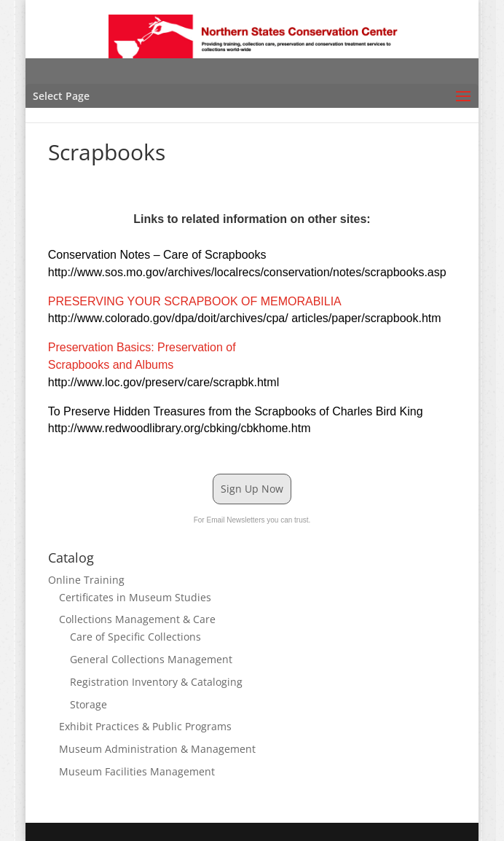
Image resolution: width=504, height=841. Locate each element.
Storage (88, 704)
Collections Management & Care (137, 619)
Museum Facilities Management (137, 771)
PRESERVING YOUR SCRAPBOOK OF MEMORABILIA (194, 301)
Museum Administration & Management (157, 749)
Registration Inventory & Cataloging (156, 682)
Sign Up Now (252, 489)
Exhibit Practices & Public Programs (145, 726)
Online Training (86, 580)
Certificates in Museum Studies (135, 597)
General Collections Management (151, 659)
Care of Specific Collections (135, 637)
